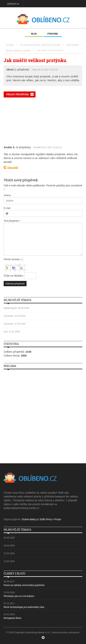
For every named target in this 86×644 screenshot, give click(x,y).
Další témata (73, 45)
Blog (34, 34)
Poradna (53, 34)
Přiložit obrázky (14, 259)
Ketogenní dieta (12, 618)
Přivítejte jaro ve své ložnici (19, 596)
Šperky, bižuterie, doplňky (18, 50)
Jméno (7, 195)
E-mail (7, 208)
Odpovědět (13, 167)
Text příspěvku (12, 221)
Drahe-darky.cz (30, 519)
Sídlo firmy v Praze (50, 519)
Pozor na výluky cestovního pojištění (24, 585)
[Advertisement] (43, 121)
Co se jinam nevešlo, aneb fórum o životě (40, 45)
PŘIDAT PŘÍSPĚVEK (17, 94)
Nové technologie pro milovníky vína (24, 607)
